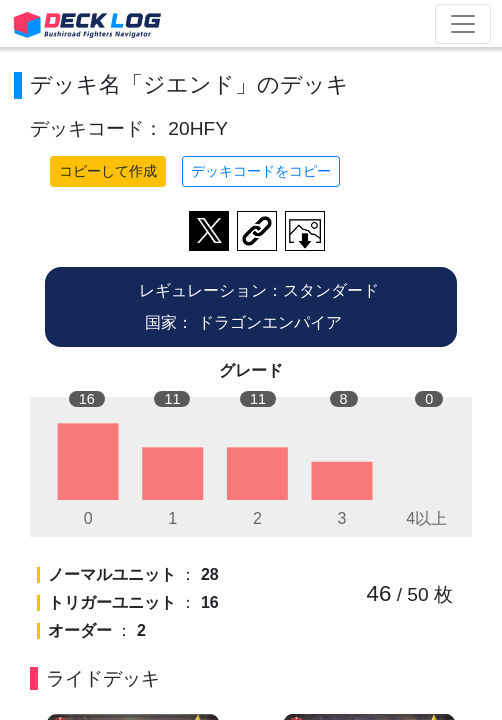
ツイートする (209, 231)
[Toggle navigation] (463, 24)
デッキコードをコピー (261, 171)
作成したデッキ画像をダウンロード (305, 231)
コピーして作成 (108, 171)
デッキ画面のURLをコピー (257, 231)
